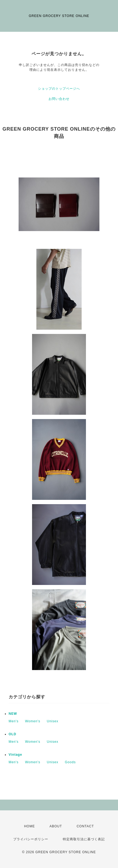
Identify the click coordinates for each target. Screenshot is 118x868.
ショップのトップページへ (59, 89)
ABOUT (56, 826)
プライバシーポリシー (31, 839)
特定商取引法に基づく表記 (84, 839)
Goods (70, 762)
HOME (29, 826)
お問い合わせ (59, 99)
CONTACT (85, 826)
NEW (13, 714)
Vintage (15, 755)
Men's (14, 721)
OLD (12, 734)
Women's (33, 721)
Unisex (53, 721)
